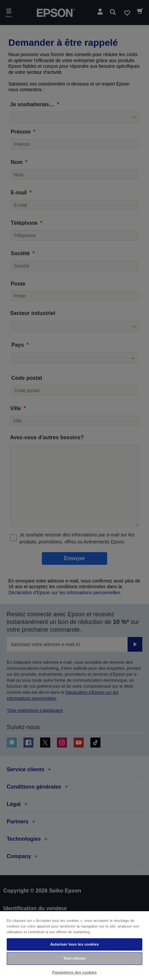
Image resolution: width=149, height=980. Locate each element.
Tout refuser (74, 958)
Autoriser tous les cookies (74, 944)
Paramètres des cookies (74, 972)
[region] (74, 945)
